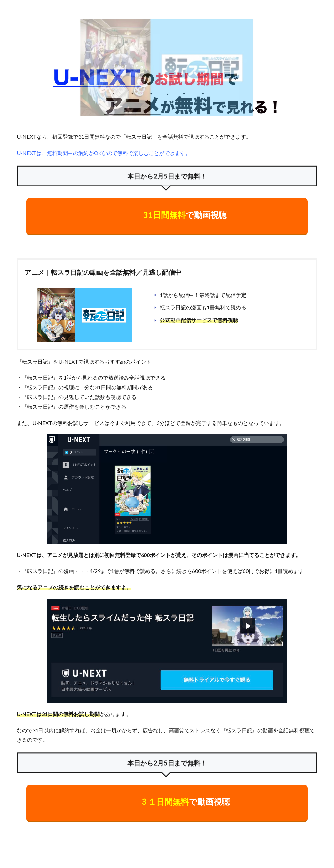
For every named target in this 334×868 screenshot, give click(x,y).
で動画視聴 (185, 215)
